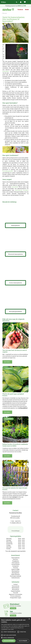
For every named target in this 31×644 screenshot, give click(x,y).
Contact (16, 584)
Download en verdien (16, 613)
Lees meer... (7, 362)
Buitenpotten (16, 573)
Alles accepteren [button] (9, 641)
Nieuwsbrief (16, 589)
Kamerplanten (16, 558)
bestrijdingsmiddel (8, 171)
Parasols (15, 568)
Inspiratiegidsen (15, 591)
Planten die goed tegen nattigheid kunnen (13, 395)
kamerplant (6, 71)
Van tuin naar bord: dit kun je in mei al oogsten (15, 351)
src (17, 2)
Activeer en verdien (15, 606)
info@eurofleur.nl (16, 523)
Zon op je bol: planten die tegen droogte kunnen (15, 489)
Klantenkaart (15, 588)
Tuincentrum (15, 586)
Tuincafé (16, 593)
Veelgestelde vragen (16, 598)
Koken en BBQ (15, 569)
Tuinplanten (16, 561)
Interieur (15, 559)
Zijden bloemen (15, 574)
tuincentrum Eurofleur (22, 190)
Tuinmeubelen (16, 564)
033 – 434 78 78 (16, 521)
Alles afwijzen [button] (23, 641)
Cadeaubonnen (15, 578)
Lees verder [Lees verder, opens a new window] (11, 629)
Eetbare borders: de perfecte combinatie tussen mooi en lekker (15, 445)
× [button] (29, 619)
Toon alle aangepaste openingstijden (16, 551)
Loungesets (15, 566)
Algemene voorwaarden (16, 594)
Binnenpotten (16, 571)
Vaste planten (16, 563)
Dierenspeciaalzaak (16, 576)
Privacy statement (15, 596)
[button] (15, 638)
